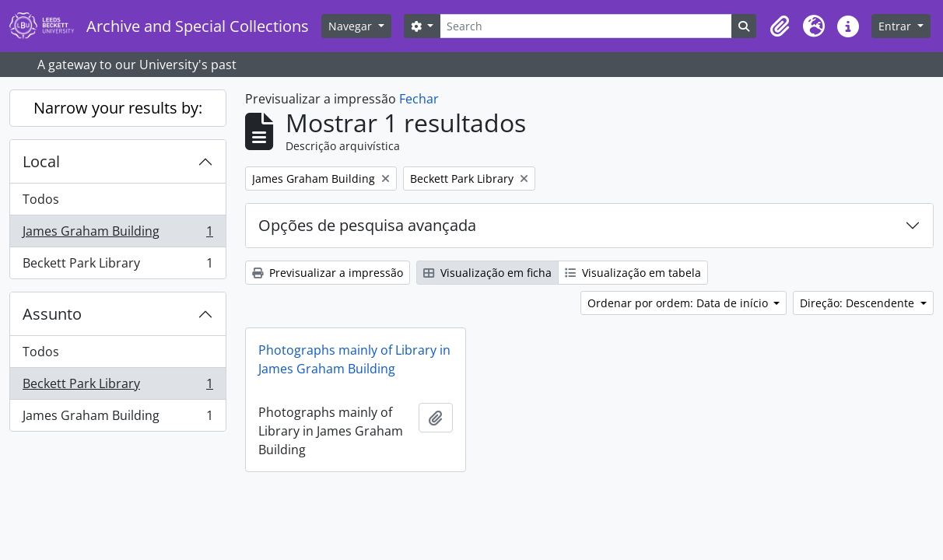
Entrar (896, 26)
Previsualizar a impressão (328, 273)
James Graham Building (117, 234)
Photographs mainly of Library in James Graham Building (354, 359)
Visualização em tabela (633, 273)
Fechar (419, 99)
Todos (41, 199)
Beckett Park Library (117, 266)
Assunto (52, 314)
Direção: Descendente (859, 303)
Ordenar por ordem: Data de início (679, 303)
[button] (780, 26)
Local (41, 161)
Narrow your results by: (118, 108)
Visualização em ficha (487, 273)
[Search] (586, 26)
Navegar (352, 26)
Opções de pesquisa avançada (367, 225)
